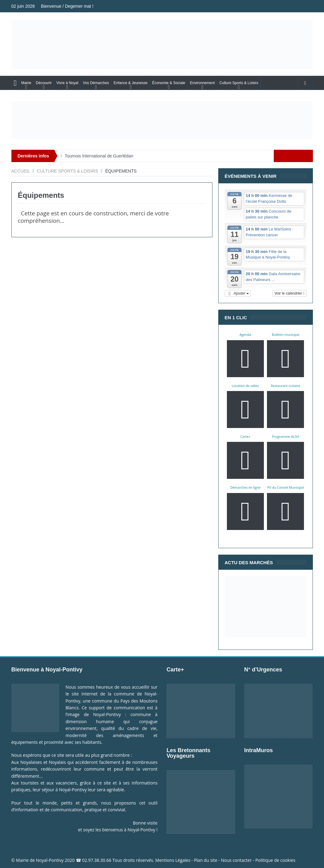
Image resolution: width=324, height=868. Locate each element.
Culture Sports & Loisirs (239, 83)
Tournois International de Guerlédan (99, 156)
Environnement (202, 83)
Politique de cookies (275, 860)
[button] (238, 293)
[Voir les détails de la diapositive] (162, 120)
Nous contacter (236, 860)
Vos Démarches (96, 83)
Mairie (26, 83)
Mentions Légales (173, 860)
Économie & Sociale (169, 83)
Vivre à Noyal (67, 83)
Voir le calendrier (289, 293)
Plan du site (206, 860)
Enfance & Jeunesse (131, 83)
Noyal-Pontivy (50, 860)
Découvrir (44, 83)
